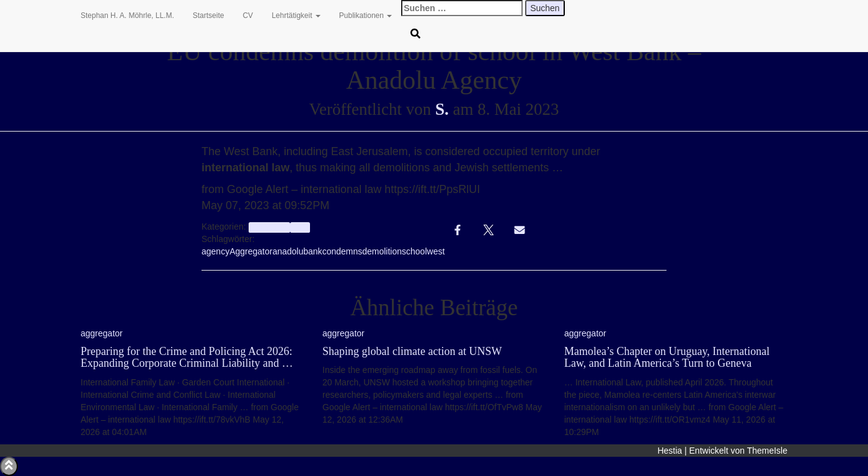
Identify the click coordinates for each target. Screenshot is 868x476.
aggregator (269, 227)
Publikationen (365, 16)
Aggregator (251, 251)
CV (248, 16)
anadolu (288, 251)
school (414, 251)
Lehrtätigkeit (296, 16)
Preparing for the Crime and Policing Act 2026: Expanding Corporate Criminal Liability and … (187, 357)
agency (215, 251)
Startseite (209, 16)
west (436, 251)
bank (312, 251)
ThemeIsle (767, 451)
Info (300, 227)
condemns (343, 251)
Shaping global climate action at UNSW (412, 351)
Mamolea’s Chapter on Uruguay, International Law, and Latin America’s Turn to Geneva (667, 357)
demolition (382, 251)
